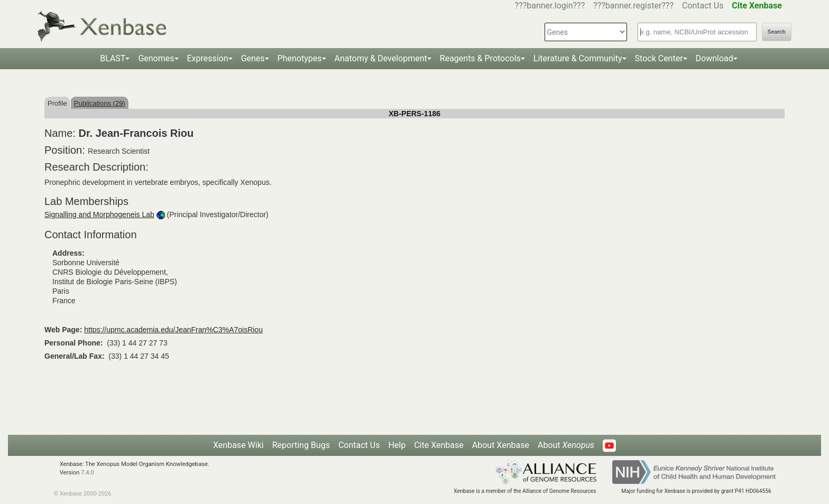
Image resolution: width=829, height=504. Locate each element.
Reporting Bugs (301, 445)
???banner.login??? (550, 6)
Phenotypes (300, 58)
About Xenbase (501, 445)
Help (397, 445)
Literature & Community (578, 58)
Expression (208, 58)
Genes (253, 58)
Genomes (156, 58)
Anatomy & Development (381, 58)
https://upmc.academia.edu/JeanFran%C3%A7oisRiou (173, 330)
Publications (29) (100, 103)
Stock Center (659, 58)
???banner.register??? (633, 6)
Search (777, 32)
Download (715, 58)
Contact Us (703, 6)
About (566, 445)
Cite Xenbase (439, 445)
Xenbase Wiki (238, 445)
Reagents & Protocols (480, 58)
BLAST (113, 58)
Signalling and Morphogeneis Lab (99, 214)
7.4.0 (87, 473)
